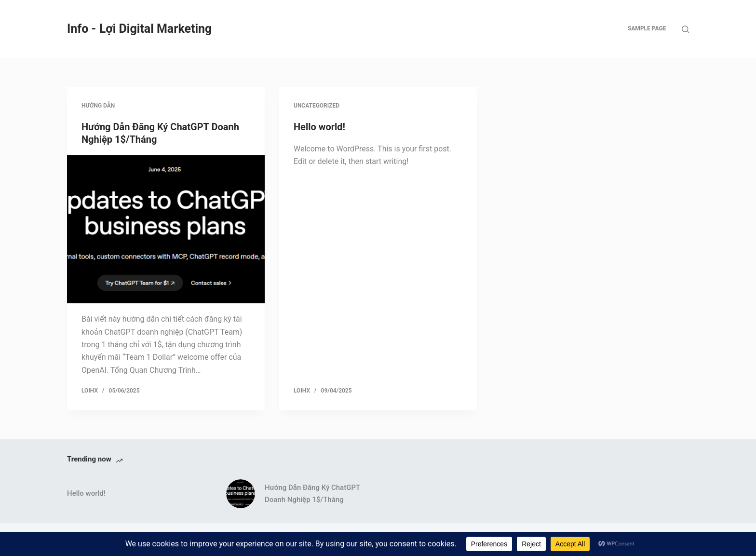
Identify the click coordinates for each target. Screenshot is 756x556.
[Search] (685, 29)
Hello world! (319, 127)
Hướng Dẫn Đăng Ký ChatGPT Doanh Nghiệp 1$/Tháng (312, 494)
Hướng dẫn (98, 106)
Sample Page (647, 28)
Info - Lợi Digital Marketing (139, 29)
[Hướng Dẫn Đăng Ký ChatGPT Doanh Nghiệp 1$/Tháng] (166, 230)
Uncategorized (317, 106)
